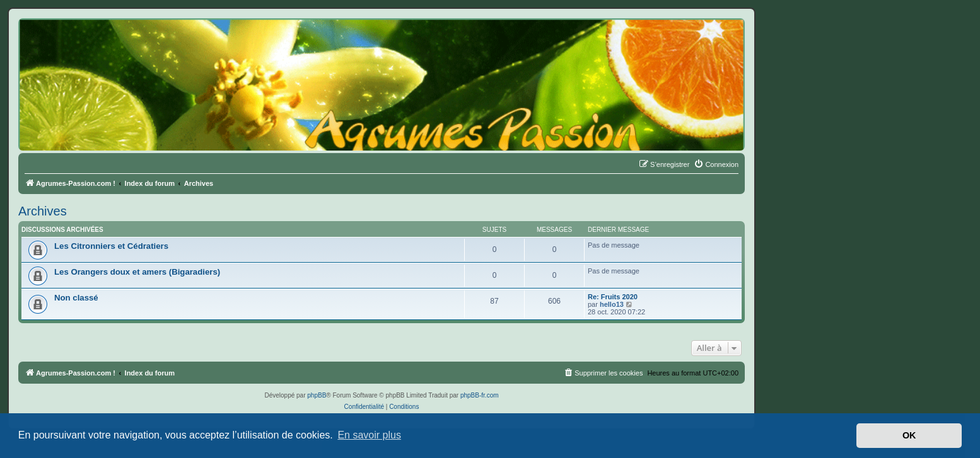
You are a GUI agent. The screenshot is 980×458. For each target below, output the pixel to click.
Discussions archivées (62, 230)
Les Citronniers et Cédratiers (111, 246)
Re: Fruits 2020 (613, 297)
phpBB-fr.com (480, 395)
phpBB (317, 395)
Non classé (76, 298)
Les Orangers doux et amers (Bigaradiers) (137, 272)
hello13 (612, 304)
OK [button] (909, 435)
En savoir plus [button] (369, 435)
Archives (43, 211)
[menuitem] (716, 164)
